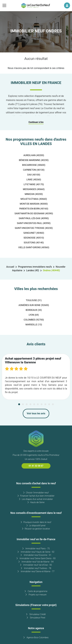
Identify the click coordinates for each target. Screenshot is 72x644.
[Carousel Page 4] (30, 404)
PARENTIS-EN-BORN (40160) (34, 209)
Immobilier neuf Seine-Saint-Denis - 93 (36, 558)
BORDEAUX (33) (34, 310)
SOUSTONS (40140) (34, 243)
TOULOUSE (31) (34, 300)
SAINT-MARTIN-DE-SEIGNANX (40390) (34, 214)
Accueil (10, 267)
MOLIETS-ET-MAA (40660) (34, 199)
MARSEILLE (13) (34, 325)
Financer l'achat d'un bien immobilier (36, 496)
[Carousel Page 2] (23, 404)
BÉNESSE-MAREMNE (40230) (34, 160)
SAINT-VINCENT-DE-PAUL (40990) (34, 223)
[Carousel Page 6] (38, 404)
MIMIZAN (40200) (34, 194)
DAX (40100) (34, 175)
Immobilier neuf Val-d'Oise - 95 (36, 565)
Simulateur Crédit (36, 614)
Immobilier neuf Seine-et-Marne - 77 (36, 571)
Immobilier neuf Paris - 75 (36, 549)
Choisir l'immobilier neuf (36, 493)
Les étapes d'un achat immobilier (36, 499)
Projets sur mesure (36, 595)
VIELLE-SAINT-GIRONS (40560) (34, 247)
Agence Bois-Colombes (36, 638)
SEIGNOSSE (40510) (34, 238)
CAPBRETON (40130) (34, 170)
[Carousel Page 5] (34, 404)
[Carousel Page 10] (53, 404)
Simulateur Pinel (36, 618)
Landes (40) (33, 270)
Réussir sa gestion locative (36, 529)
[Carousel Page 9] (49, 404)
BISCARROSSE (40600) (34, 165)
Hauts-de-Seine (36, 502)
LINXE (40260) (34, 180)
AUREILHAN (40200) (34, 155)
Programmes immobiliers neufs (35, 267)
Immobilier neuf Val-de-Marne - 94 (36, 562)
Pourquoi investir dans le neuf (36, 522)
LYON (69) (34, 315)
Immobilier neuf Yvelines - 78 (36, 568)
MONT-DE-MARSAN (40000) (34, 204)
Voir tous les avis (36, 414)
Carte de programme (36, 591)
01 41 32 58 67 (36, 466)
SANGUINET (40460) (34, 233)
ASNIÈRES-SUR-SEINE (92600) (34, 305)
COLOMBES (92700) (34, 320)
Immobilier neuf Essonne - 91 (36, 555)
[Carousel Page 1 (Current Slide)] (19, 404)
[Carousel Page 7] (42, 404)
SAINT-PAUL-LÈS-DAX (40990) (34, 218)
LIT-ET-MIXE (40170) (34, 184)
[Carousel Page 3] (27, 404)
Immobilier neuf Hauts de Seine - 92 (36, 552)
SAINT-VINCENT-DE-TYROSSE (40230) (34, 228)
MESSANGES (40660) (34, 189)
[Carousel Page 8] (45, 404)
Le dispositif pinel (36, 526)
